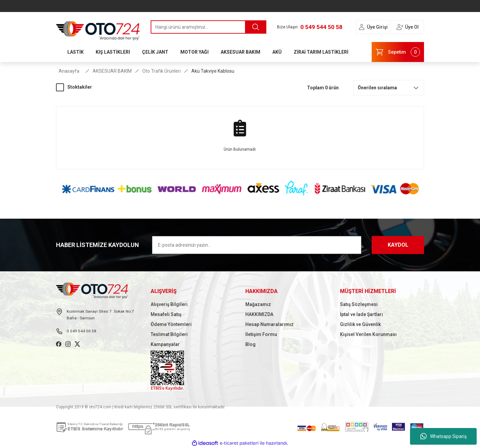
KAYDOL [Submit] (398, 245)
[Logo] (98, 29)
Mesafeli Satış (166, 314)
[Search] (208, 27)
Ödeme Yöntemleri (171, 324)
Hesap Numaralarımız (269, 324)
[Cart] (398, 52)
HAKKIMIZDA (259, 314)
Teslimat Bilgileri (169, 334)
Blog (250, 344)
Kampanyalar (165, 344)
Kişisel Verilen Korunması (368, 334)
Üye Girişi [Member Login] (377, 27)
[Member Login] (362, 27)
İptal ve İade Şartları (361, 314)
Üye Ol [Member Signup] (412, 27)
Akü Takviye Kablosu (213, 71)
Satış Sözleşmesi (359, 304)
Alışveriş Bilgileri (169, 304)
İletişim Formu (261, 334)
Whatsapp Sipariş (443, 436)
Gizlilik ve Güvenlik (360, 324)
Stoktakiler (80, 87)
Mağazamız (258, 304)
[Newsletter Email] (257, 245)
